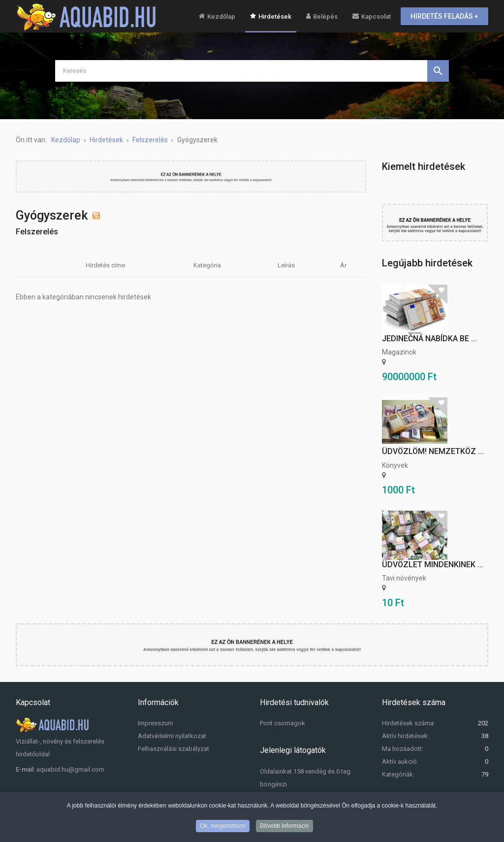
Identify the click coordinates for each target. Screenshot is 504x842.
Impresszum (156, 723)
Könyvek (395, 465)
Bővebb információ (284, 827)
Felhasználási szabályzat (173, 749)
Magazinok (399, 352)
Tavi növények (404, 578)
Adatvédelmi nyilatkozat (172, 736)
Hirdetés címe (105, 265)
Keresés (438, 71)
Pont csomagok (283, 723)
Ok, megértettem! (223, 827)
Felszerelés (37, 232)
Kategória (207, 265)
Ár (343, 265)
